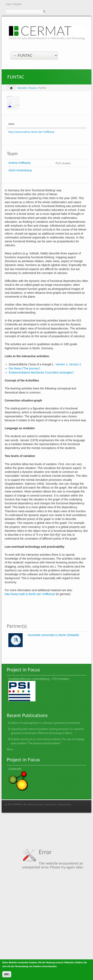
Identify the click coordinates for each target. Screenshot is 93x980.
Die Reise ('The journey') (24, 368)
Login (9, 4)
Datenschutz (65, 804)
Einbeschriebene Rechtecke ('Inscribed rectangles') (41, 372)
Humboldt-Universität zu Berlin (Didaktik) (53, 635)
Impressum (51, 804)
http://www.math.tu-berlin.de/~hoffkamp (31, 132)
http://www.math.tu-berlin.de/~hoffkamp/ (30, 594)
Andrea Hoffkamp (19, 163)
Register (17, 4)
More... (11, 749)
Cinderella (15, 769)
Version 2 (75, 364)
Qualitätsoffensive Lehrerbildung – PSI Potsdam (39, 679)
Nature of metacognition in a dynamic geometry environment (45, 723)
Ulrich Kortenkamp (20, 170)
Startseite (22, 88)
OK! (7, 976)
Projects (33, 88)
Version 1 (62, 364)
